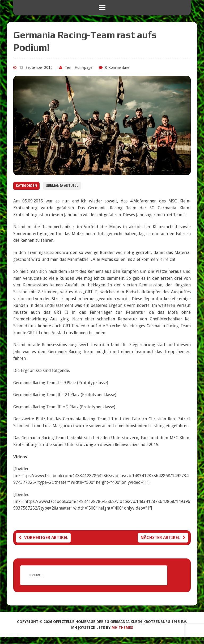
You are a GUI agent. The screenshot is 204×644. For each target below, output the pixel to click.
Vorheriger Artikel (43, 538)
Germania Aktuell (62, 186)
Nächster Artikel (163, 538)
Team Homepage (78, 67)
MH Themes (122, 628)
